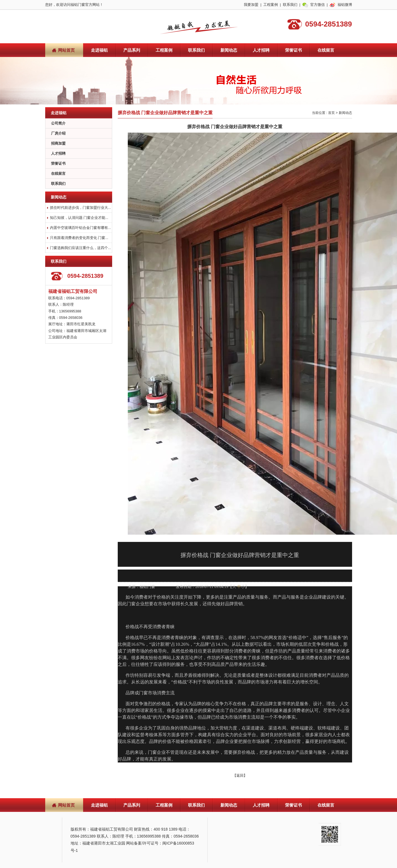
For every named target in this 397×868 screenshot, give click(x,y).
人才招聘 (261, 50)
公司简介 (58, 123)
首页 (331, 113)
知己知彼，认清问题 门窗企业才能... (79, 218)
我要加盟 (251, 5)
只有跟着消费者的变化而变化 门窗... (79, 238)
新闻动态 (229, 50)
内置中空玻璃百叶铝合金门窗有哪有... (80, 228)
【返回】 (240, 775)
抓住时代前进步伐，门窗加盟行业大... (80, 208)
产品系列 (132, 50)
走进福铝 (99, 50)
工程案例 (271, 5)
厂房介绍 (58, 133)
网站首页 (66, 50)
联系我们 (290, 5)
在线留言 (326, 50)
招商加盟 (58, 143)
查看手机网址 (165, 576)
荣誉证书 (293, 50)
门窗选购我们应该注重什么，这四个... (80, 248)
